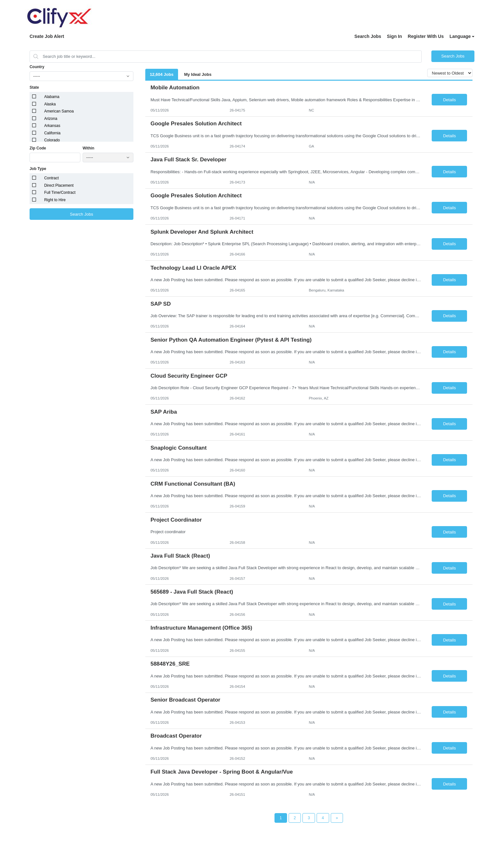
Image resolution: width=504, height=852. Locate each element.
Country (37, 67)
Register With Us (426, 36)
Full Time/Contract (60, 193)
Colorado (52, 140)
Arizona (51, 119)
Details (449, 100)
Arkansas (52, 126)
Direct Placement (59, 185)
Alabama (52, 97)
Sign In (395, 36)
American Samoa (59, 111)
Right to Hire (55, 200)
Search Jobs (368, 36)
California (52, 133)
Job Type (38, 169)
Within (89, 148)
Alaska (50, 104)
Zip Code (38, 148)
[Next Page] (337, 818)
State (34, 87)
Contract (51, 178)
